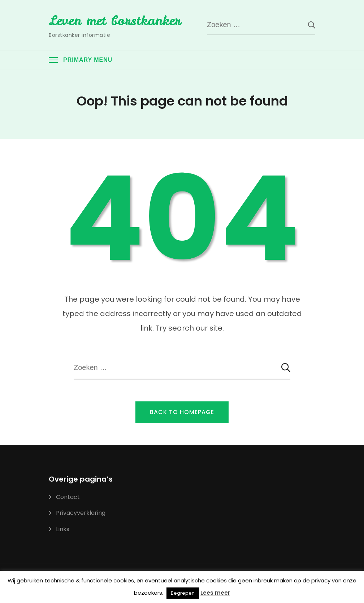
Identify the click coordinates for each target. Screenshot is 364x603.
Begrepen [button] (183, 593)
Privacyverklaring (81, 513)
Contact (68, 497)
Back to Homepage (182, 412)
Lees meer (215, 593)
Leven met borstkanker (115, 21)
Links (63, 529)
